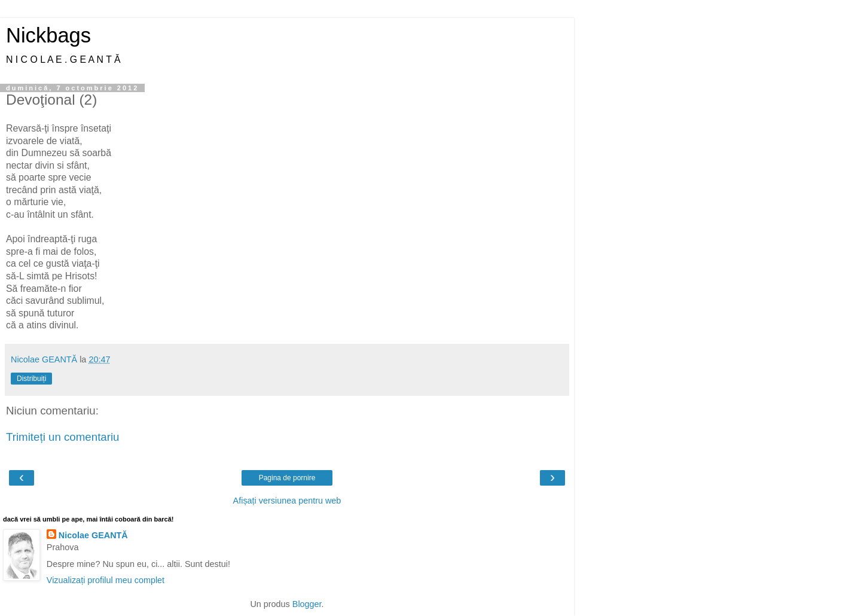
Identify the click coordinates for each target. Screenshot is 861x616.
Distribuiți (31, 379)
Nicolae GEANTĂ (93, 535)
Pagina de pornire (287, 478)
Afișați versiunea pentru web (287, 501)
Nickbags (48, 35)
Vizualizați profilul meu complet (106, 580)
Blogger (307, 604)
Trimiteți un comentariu (63, 437)
